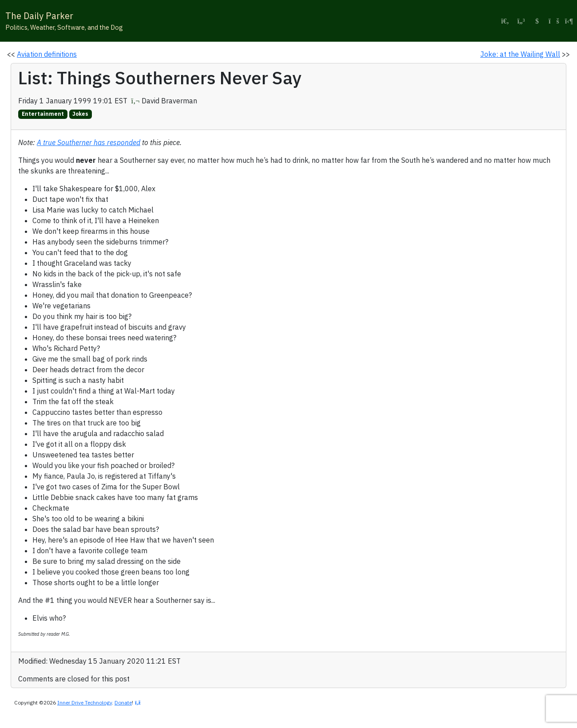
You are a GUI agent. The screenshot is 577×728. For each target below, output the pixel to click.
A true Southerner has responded (89, 142)
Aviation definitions (47, 54)
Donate (123, 702)
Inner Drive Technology (85, 702)
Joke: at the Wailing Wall (520, 54)
